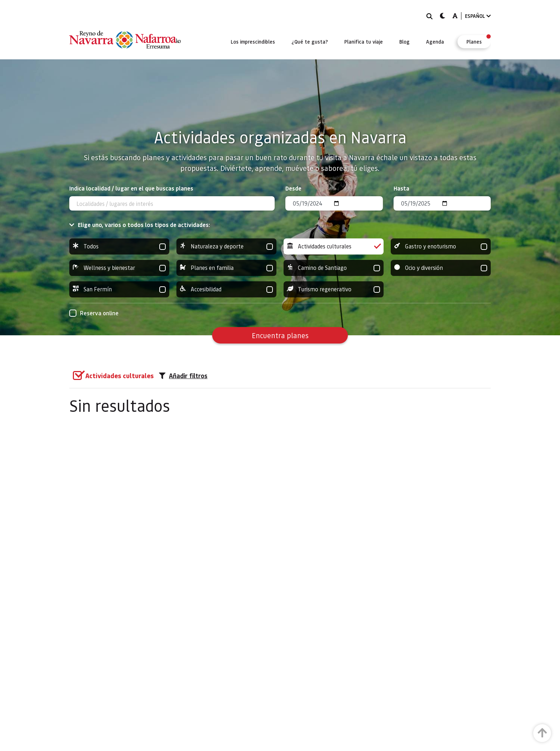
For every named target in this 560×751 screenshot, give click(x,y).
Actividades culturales (334, 246)
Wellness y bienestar (119, 268)
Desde (293, 188)
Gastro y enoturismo (441, 246)
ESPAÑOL (478, 16)
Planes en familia (226, 268)
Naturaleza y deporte (226, 246)
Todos (119, 246)
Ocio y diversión (441, 268)
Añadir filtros (183, 376)
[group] (119, 246)
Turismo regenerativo (334, 289)
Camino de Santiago (334, 268)
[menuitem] (253, 41)
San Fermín (119, 289)
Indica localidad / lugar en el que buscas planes (131, 188)
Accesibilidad (226, 289)
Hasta (401, 188)
